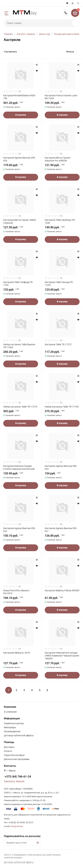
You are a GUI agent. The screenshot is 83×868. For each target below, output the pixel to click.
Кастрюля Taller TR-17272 (58, 344)
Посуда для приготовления (68, 34)
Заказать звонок (14, 781)
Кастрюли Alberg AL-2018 (17, 653)
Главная (8, 34)
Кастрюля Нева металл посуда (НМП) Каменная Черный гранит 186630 (62, 656)
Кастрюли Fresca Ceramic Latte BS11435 (61, 97)
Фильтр (70, 52)
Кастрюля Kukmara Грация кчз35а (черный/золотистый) (19, 467)
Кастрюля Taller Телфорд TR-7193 (18, 284)
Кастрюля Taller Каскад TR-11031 (59, 284)
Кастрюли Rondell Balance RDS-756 (19, 97)
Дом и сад (44, 34)
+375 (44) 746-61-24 (66, 13)
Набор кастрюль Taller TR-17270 (20, 407)
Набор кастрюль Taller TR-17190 (62, 407)
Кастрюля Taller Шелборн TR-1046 (60, 221)
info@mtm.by (17, 826)
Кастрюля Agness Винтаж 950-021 (61, 530)
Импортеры (10, 727)
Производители (12, 731)
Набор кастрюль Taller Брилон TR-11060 (19, 346)
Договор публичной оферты (19, 735)
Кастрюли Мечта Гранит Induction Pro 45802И (58, 159)
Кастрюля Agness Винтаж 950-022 (19, 530)
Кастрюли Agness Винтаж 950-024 (19, 159)
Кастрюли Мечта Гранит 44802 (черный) (20, 221)
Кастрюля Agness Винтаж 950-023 (61, 467)
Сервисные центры (14, 723)
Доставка (9, 747)
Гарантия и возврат (14, 755)
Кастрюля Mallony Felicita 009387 (62, 590)
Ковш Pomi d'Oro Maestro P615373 (16, 592)
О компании (10, 712)
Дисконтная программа (17, 759)
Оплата (8, 751)
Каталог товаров (26, 34)
